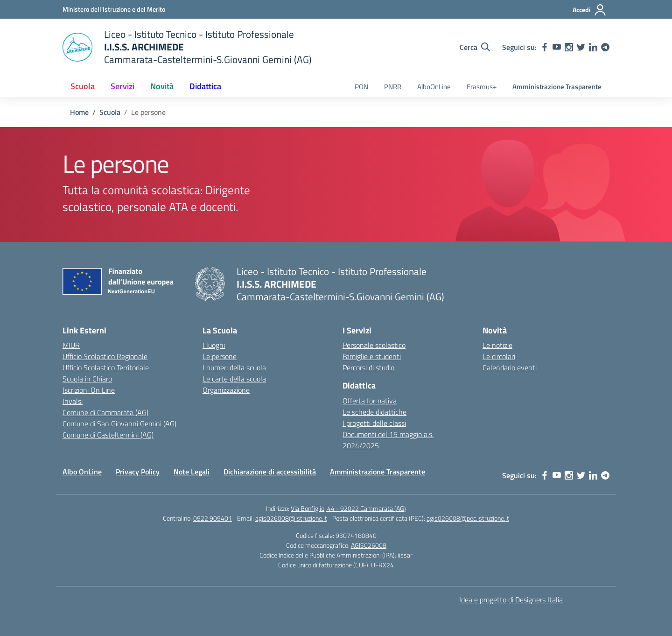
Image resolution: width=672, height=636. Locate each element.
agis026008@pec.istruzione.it (468, 518)
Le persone (220, 356)
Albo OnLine (82, 472)
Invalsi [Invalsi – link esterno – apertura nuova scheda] (73, 401)
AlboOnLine (434, 87)
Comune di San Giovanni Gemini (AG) (119, 424)
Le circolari (499, 356)
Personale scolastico (374, 345)
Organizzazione (226, 390)
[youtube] (557, 47)
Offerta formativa (370, 401)
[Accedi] (590, 10)
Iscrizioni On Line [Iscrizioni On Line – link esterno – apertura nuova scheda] (89, 390)
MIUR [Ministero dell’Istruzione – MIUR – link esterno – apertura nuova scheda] (71, 345)
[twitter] (581, 47)
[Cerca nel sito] (475, 47)
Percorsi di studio (368, 367)
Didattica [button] (205, 86)
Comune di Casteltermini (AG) (108, 435)
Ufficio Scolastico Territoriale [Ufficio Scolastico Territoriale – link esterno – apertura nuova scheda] (106, 367)
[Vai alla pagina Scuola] (110, 112)
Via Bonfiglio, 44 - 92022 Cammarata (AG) (348, 508)
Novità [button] (162, 86)
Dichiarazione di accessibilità (270, 472)
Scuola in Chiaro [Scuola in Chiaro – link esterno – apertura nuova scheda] (87, 379)
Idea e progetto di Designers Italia (511, 600)
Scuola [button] (83, 86)
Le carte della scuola (234, 379)
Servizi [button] (122, 86)
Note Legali (192, 472)
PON (361, 87)
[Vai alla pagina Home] (79, 112)
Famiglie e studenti (372, 356)
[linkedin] (593, 47)
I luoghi (214, 345)
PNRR (393, 87)
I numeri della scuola (234, 367)
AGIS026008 (369, 545)
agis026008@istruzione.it (291, 518)
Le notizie (497, 345)
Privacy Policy (138, 472)
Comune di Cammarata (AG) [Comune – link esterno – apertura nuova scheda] (105, 412)
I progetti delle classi (374, 423)
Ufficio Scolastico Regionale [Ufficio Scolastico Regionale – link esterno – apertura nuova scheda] (105, 356)
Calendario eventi (510, 367)
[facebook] (545, 47)
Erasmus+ (482, 87)
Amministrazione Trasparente (557, 87)
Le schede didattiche (374, 412)
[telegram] (605, 47)
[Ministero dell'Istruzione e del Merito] (114, 9)
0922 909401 (213, 518)
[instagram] (569, 47)
